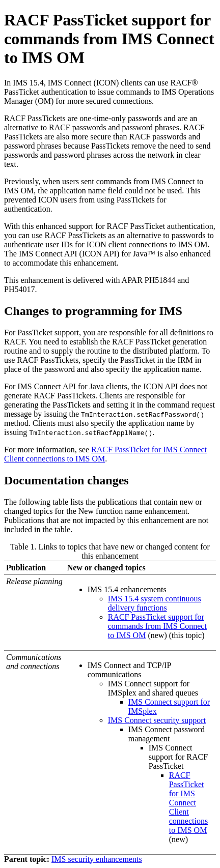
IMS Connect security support (157, 720)
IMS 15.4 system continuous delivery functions (155, 603)
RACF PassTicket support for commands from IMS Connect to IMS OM (157, 626)
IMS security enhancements (97, 859)
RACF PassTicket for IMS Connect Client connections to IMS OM (188, 803)
